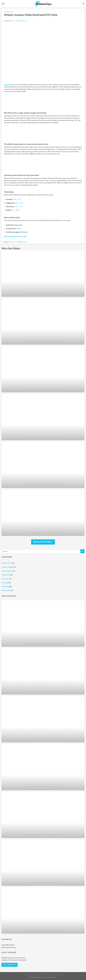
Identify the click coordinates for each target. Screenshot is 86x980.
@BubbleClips (11, 947)
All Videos (27, 974)
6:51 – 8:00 (15, 210)
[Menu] (3, 4)
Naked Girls (6, 575)
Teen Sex (5, 582)
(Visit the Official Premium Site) (15, 236)
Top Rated (5, 586)
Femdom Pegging (7, 567)
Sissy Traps (5, 579)
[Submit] (82, 551)
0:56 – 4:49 (19, 203)
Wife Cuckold (6, 590)
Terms (42, 974)
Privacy (48, 974)
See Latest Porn (10, 965)
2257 (61, 974)
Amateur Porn (9, 12)
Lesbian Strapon (7, 571)
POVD (19, 228)
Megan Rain (8, 85)
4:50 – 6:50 (19, 206)
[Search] (84, 4)
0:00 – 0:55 (17, 199)
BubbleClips (24, 21)
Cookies (55, 974)
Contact (35, 974)
